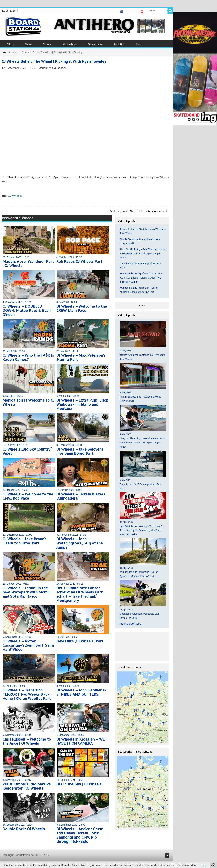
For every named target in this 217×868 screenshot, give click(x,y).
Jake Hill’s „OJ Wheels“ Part (80, 641)
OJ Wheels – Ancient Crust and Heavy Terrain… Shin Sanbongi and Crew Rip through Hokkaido (80, 835)
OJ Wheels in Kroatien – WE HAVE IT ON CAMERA (81, 741)
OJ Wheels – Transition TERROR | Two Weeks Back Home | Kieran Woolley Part (27, 694)
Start (11, 44)
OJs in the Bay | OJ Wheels (79, 784)
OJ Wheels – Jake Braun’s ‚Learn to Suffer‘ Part (25, 541)
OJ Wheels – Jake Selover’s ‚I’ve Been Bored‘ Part (80, 451)
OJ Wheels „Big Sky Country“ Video (27, 451)
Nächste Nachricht (157, 211)
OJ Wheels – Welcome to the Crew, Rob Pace (28, 496)
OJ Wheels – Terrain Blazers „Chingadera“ (81, 496)
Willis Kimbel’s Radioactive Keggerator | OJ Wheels (27, 786)
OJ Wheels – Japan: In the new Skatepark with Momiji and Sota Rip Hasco (27, 592)
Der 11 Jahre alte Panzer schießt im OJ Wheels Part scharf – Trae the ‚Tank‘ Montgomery (80, 594)
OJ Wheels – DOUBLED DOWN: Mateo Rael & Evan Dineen (27, 310)
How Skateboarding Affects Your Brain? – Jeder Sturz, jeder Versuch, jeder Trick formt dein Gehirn (142, 278)
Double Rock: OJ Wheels (24, 829)
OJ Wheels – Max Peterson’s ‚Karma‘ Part (81, 357)
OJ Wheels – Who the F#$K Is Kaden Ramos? (28, 357)
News (29, 44)
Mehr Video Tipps (130, 624)
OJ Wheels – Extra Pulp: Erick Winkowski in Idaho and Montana (82, 404)
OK (204, 865)
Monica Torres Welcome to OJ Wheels (29, 402)
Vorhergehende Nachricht (126, 211)
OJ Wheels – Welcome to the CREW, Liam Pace (82, 308)
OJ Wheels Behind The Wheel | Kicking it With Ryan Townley (54, 61)
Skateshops (70, 44)
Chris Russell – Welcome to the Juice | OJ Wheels (27, 741)
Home (5, 52)
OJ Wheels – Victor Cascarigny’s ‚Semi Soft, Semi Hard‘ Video (28, 645)
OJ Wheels (15, 196)
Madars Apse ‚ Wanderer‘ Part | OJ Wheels (28, 263)
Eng (138, 44)
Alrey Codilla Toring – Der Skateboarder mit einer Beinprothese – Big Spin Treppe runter (143, 253)
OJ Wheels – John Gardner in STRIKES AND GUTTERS (81, 692)
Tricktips (119, 44)
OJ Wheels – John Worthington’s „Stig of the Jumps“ (80, 543)
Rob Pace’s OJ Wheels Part (79, 261)
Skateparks (95, 44)
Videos (47, 44)
